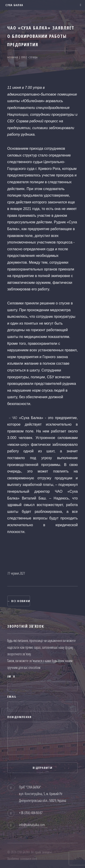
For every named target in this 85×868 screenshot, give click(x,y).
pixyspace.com (29, 859)
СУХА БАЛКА (14, 5)
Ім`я (11, 676)
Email (12, 697)
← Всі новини (19, 601)
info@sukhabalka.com (32, 825)
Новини (13, 57)
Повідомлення (19, 717)
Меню (79, 5)
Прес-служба (30, 57)
